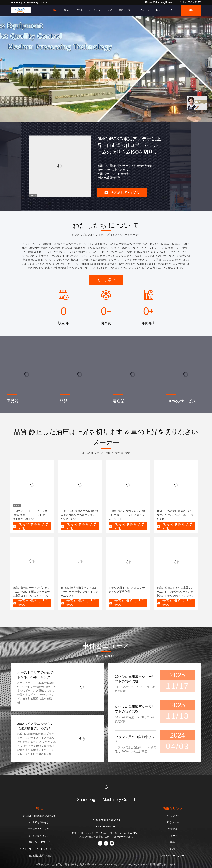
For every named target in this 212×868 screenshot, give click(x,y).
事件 (173, 842)
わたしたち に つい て (101, 10)
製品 (67, 10)
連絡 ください (126, 10)
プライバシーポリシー (173, 856)
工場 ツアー (173, 822)
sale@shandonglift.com (159, 2)
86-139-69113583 (191, 2)
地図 (173, 849)
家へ (55, 10)
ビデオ (79, 10)
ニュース (173, 836)
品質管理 (173, 829)
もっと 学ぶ (106, 280)
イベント (144, 10)
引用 (191, 10)
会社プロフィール (173, 816)
